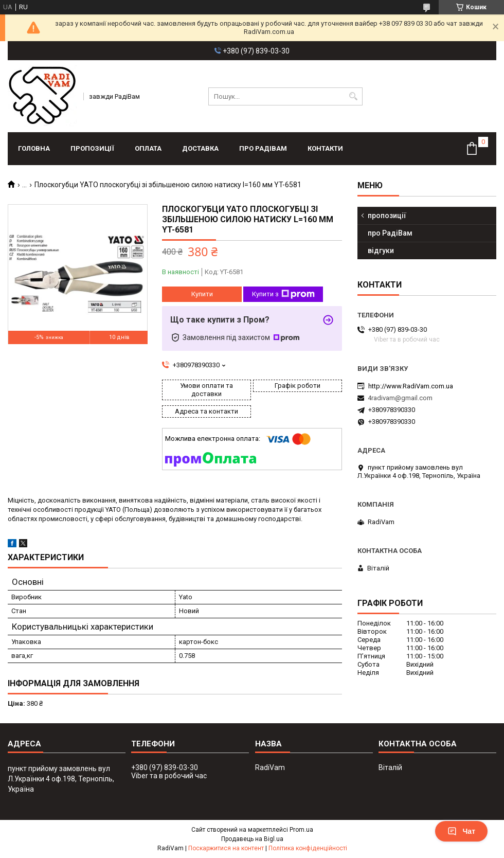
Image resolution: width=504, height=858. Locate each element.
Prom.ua (301, 830)
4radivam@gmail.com (400, 398)
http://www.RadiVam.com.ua (411, 386)
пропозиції (92, 148)
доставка (200, 148)
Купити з (283, 294)
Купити (202, 294)
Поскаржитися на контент (226, 848)
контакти (325, 148)
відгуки (381, 251)
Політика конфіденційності (308, 848)
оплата (148, 148)
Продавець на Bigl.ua (252, 839)
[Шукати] (354, 96)
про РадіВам (263, 148)
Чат (461, 831)
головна (34, 148)
